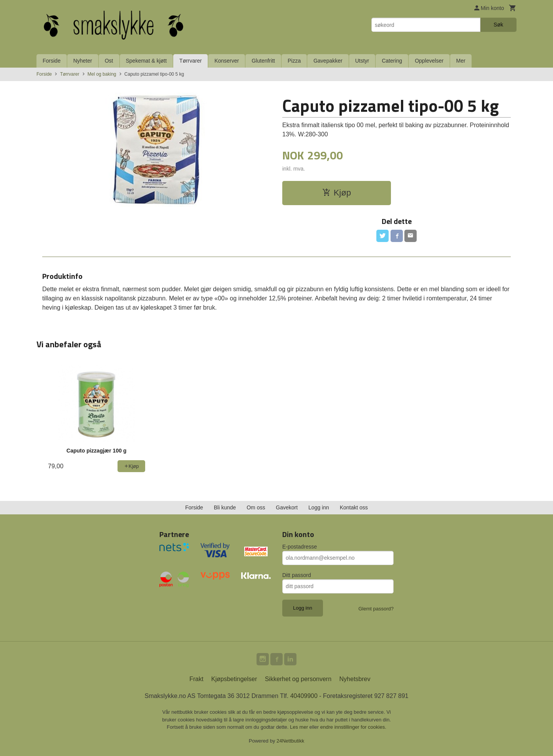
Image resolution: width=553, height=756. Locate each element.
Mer (461, 61)
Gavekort (287, 507)
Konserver (227, 61)
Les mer (300, 727)
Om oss (256, 507)
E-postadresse (300, 547)
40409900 (304, 696)
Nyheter (83, 61)
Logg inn (319, 507)
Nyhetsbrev (355, 679)
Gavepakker (328, 61)
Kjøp (337, 193)
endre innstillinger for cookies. (353, 727)
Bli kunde (225, 507)
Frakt (196, 679)
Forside (52, 61)
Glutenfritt (263, 61)
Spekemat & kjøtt (147, 61)
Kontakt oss (354, 507)
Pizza (294, 61)
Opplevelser (429, 61)
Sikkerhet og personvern (298, 679)
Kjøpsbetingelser (234, 679)
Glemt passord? (376, 609)
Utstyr (362, 61)
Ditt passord (297, 575)
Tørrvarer (190, 61)
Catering (392, 61)
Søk (498, 25)
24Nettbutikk (290, 741)
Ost (109, 61)
